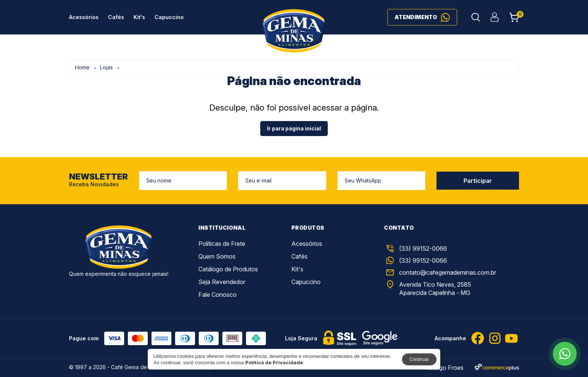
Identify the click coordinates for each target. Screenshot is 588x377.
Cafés (116, 17)
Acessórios (84, 17)
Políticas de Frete (222, 244)
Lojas (106, 67)
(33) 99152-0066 (415, 260)
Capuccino (169, 17)
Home (82, 67)
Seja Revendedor (222, 282)
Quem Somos (217, 256)
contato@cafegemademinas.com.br (440, 272)
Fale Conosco (217, 295)
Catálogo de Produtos (228, 269)
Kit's (139, 17)
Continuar (419, 359)
